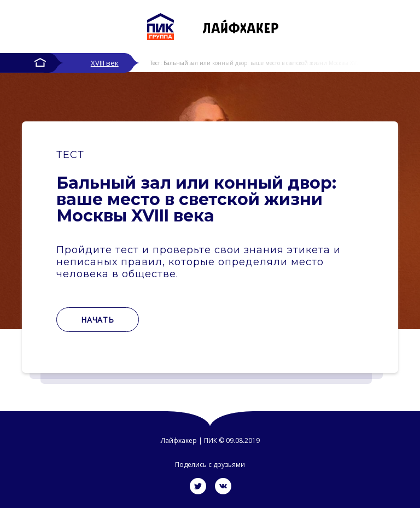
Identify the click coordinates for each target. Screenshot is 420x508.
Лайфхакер (179, 440)
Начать (98, 320)
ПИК (211, 440)
